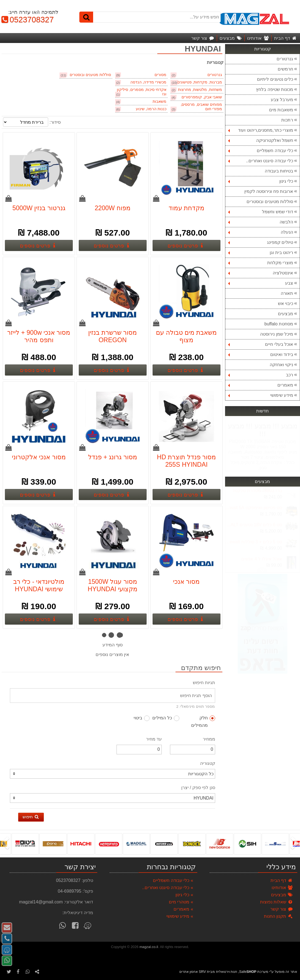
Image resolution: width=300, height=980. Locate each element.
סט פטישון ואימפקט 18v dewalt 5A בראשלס (253, 508)
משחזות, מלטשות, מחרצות (200, 90)
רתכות (287, 120)
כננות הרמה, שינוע (151, 109)
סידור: (55, 122)
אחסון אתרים (189, 972)
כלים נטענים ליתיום (275, 79)
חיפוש (31, 817)
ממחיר (209, 739)
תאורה (287, 293)
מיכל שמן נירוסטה (277, 334)
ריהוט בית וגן (261, 253)
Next (262, 490)
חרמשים (285, 69)
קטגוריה (208, 763)
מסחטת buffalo (279, 324)
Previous (262, 570)
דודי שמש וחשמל (261, 212)
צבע (261, 283)
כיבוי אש (286, 303)
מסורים (160, 75)
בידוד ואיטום (261, 354)
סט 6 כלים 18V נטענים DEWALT (253, 525)
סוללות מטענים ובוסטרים (270, 202)
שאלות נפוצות (277, 902)
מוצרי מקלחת (261, 263)
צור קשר (282, 909)
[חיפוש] (86, 17)
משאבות (160, 102)
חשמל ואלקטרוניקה (261, 140)
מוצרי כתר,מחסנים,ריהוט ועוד (261, 130)
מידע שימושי (261, 395)
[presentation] (296, 844)
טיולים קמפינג (261, 242)
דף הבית (282, 880)
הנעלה (261, 232)
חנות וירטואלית (227, 972)
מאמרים (261, 385)
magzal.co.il (149, 947)
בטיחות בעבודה (279, 171)
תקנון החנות (279, 916)
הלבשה (261, 222)
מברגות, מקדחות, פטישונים (200, 82)
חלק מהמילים (203, 722)
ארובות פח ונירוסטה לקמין (269, 191)
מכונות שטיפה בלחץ (275, 89)
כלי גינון (261, 181)
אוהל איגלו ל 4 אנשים (262, 559)
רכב (261, 375)
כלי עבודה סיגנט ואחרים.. (261, 161)
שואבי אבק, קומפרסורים (202, 97)
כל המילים (166, 718)
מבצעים (286, 314)
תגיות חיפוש (204, 683)
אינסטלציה (261, 273)
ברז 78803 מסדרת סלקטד (257, 491)
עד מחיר (154, 739)
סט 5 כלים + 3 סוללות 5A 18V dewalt (253, 542)
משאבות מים (281, 110)
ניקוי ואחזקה (281, 365)
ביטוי (142, 718)
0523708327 (27, 20)
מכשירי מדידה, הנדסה (148, 82)
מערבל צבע (282, 100)
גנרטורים (285, 59)
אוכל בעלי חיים (261, 344)
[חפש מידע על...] (150, 17)
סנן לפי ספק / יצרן (198, 788)
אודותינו (282, 888)
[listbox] (150, 844)
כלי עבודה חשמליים (261, 151)
